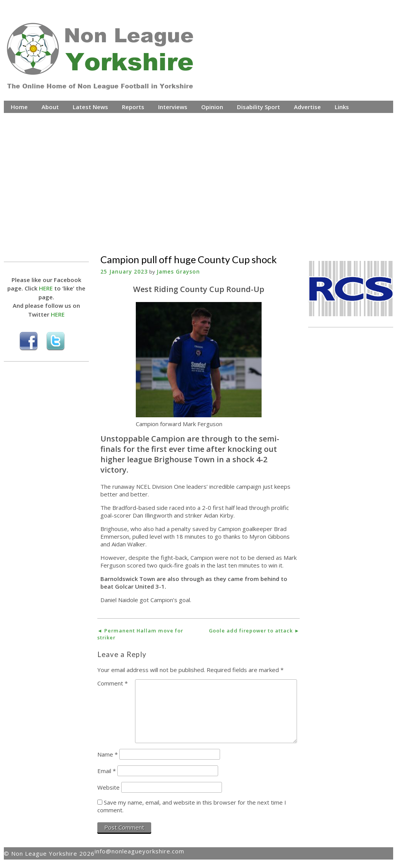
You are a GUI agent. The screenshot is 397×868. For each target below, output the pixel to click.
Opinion (212, 107)
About (50, 107)
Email (107, 771)
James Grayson (178, 272)
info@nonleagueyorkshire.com (139, 851)
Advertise (307, 107)
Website (108, 787)
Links (342, 107)
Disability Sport (259, 107)
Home (19, 107)
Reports (133, 107)
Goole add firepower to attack (254, 631)
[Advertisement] (199, 176)
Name (108, 754)
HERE (46, 288)
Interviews (173, 107)
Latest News (90, 107)
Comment (113, 683)
